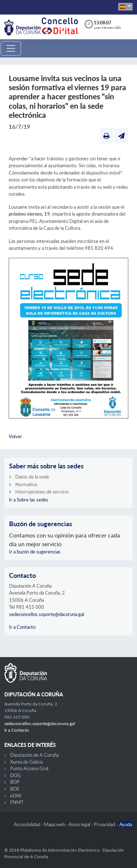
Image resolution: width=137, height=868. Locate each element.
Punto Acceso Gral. (30, 768)
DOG (16, 775)
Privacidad (105, 824)
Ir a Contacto (22, 627)
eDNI (16, 796)
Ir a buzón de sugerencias (35, 552)
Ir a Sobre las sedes (29, 500)
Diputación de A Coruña (34, 755)
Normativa (26, 484)
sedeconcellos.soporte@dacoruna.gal (47, 614)
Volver (15, 436)
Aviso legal (80, 824)
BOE (15, 789)
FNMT (17, 802)
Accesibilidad (28, 824)
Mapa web (55, 824)
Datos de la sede (32, 477)
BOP (15, 782)
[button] (125, 7)
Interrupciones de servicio (42, 492)
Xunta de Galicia (26, 762)
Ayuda (126, 824)
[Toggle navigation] (11, 48)
